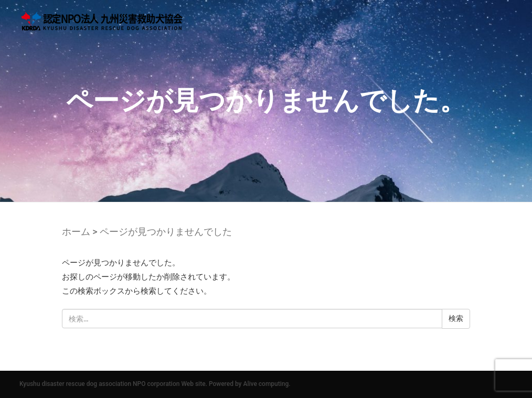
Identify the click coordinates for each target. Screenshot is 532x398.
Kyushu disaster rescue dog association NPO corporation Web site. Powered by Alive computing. (155, 384)
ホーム (76, 232)
